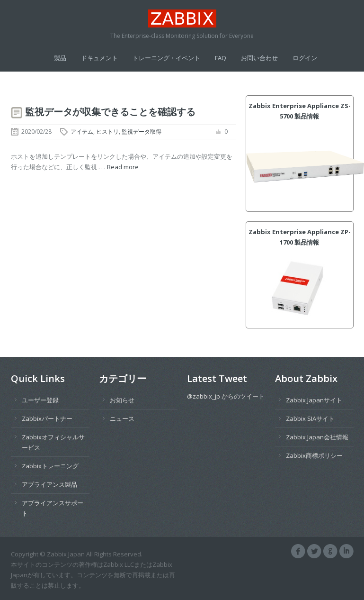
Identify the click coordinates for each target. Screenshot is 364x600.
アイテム (82, 132)
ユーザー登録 (40, 400)
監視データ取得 (142, 132)
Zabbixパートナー (47, 418)
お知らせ (122, 400)
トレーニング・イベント (166, 58)
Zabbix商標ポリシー (314, 455)
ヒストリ (107, 132)
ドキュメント (99, 58)
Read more (123, 167)
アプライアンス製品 (49, 484)
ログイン (305, 58)
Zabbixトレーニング (50, 466)
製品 (60, 58)
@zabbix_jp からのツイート (226, 396)
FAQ (221, 58)
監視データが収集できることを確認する (110, 112)
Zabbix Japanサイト (314, 400)
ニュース (122, 418)
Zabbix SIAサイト (310, 418)
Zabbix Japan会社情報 (317, 437)
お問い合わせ (259, 58)
